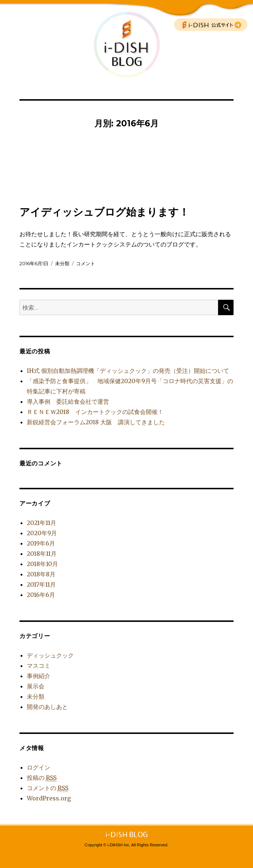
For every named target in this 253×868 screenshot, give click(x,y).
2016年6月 (41, 595)
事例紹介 (39, 676)
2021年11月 (41, 523)
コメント (86, 263)
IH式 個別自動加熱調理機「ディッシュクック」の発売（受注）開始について (128, 371)
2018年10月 (42, 564)
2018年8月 (41, 574)
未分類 (62, 263)
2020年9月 (42, 533)
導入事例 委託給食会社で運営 (68, 401)
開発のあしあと (47, 707)
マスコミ (39, 666)
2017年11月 (41, 584)
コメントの (48, 788)
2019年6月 (41, 543)
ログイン (39, 767)
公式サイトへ (211, 25)
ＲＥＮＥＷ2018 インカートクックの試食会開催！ (95, 412)
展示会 (36, 686)
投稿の (42, 778)
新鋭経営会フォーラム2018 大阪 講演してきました (96, 422)
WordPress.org (49, 798)
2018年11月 (42, 554)
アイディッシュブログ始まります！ (104, 212)
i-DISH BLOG (127, 44)
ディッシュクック (50, 655)
